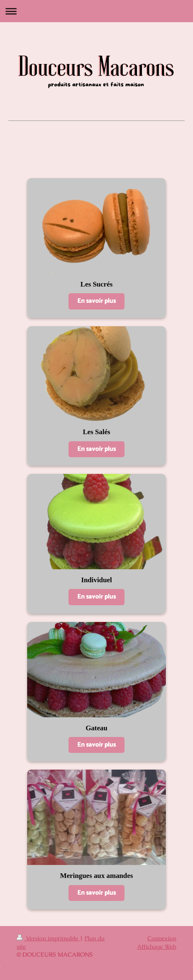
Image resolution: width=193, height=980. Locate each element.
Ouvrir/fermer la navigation (96, 11)
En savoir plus (96, 301)
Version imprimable (48, 938)
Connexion (162, 938)
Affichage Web (157, 947)
